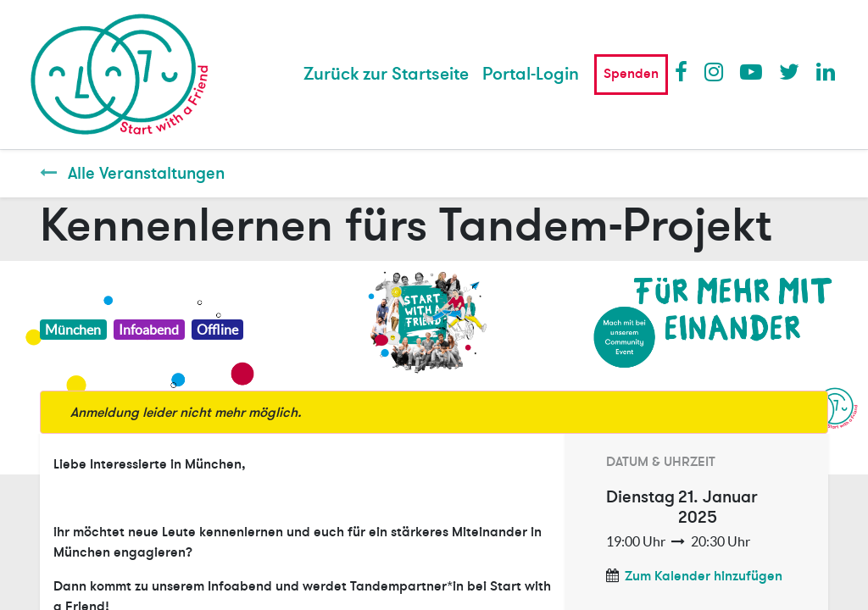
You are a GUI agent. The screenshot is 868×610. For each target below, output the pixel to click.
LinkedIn (826, 71)
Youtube (750, 71)
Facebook (685, 71)
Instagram (715, 71)
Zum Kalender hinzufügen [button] (704, 576)
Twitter (789, 71)
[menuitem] (386, 75)
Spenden (631, 74)
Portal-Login (531, 74)
